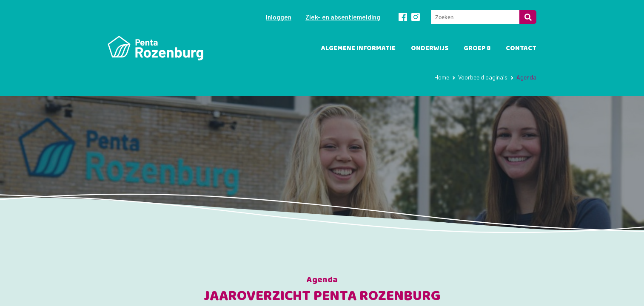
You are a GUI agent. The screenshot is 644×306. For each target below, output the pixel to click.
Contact (521, 48)
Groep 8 (477, 48)
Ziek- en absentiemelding (343, 17)
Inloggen (279, 17)
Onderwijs (430, 48)
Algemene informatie (358, 48)
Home (442, 77)
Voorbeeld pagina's (483, 77)
